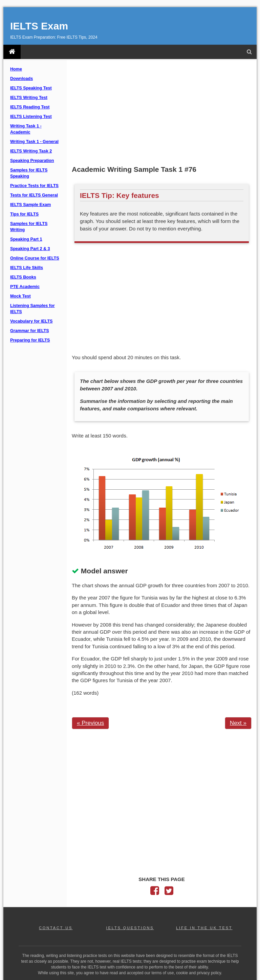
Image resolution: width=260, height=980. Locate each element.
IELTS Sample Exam (30, 205)
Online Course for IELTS (35, 258)
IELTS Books (23, 277)
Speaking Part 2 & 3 (30, 249)
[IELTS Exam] (12, 52)
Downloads (21, 79)
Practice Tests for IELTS (34, 186)
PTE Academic (25, 287)
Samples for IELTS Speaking (29, 173)
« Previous (90, 723)
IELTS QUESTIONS (130, 928)
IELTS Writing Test (29, 98)
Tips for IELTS (24, 214)
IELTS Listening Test (31, 117)
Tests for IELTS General (34, 195)
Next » (238, 723)
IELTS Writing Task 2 (31, 151)
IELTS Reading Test (30, 107)
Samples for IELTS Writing (29, 227)
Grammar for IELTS (30, 331)
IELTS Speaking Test (31, 88)
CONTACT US (56, 928)
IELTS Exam (39, 26)
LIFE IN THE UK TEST (204, 928)
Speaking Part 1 (26, 239)
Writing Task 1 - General (34, 142)
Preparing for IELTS (30, 340)
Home (16, 69)
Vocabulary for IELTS (31, 321)
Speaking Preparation (32, 161)
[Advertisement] (162, 113)
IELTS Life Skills (27, 268)
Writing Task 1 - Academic (26, 129)
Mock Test (20, 296)
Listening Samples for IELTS (32, 309)
